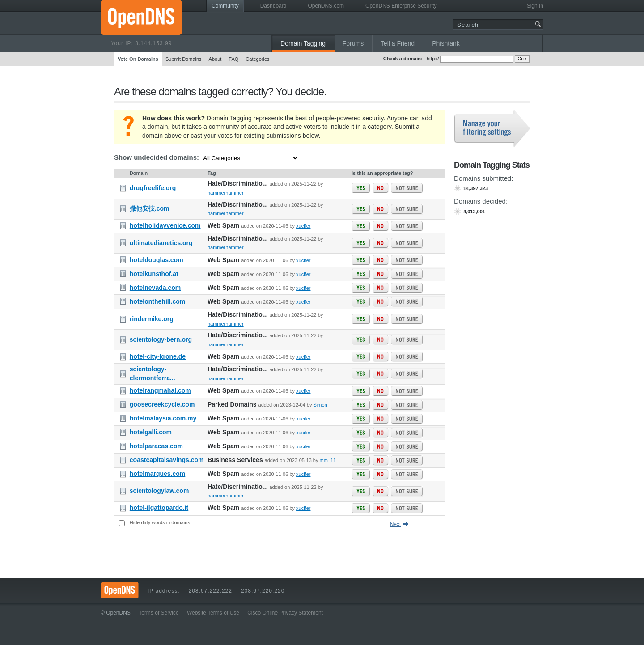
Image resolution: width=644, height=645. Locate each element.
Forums (353, 43)
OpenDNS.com (326, 6)
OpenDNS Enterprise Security (401, 6)
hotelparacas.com (156, 446)
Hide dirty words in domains (160, 522)
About (215, 59)
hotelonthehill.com (157, 301)
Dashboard (273, 6)
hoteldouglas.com (157, 260)
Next (396, 524)
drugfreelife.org (153, 188)
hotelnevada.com (155, 288)
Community (225, 6)
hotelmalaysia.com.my (163, 418)
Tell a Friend (398, 43)
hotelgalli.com (151, 432)
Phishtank (446, 43)
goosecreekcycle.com (162, 404)
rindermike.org (152, 319)
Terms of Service (159, 613)
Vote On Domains (138, 59)
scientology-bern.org (161, 339)
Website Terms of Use (213, 613)
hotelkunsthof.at (154, 274)
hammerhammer (226, 193)
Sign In (535, 6)
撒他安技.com (150, 208)
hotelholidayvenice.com (165, 225)
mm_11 (328, 460)
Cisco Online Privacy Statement (285, 613)
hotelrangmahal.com (160, 390)
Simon (320, 405)
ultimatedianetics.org (161, 243)
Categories (257, 59)
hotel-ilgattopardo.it (159, 508)
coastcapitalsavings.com (167, 460)
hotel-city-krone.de (158, 356)
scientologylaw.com (159, 491)
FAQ (233, 59)
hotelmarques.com (157, 474)
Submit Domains (184, 59)
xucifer (303, 226)
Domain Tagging (303, 43)
